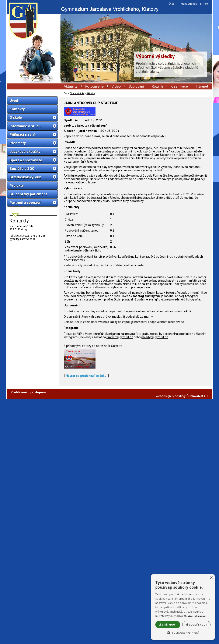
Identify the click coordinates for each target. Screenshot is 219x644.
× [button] (211, 578)
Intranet (202, 86)
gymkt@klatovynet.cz (22, 239)
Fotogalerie (94, 86)
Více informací (197, 616)
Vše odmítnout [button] (196, 625)
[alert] (183, 607)
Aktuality (71, 86)
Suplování (136, 86)
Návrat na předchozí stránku (86, 472)
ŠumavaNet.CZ (198, 492)
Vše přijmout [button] (168, 625)
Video (116, 86)
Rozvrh (157, 86)
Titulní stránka (77, 93)
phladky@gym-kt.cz (155, 363)
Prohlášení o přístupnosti (29, 488)
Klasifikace (179, 86)
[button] (183, 632)
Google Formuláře (155, 202)
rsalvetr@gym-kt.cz (150, 319)
